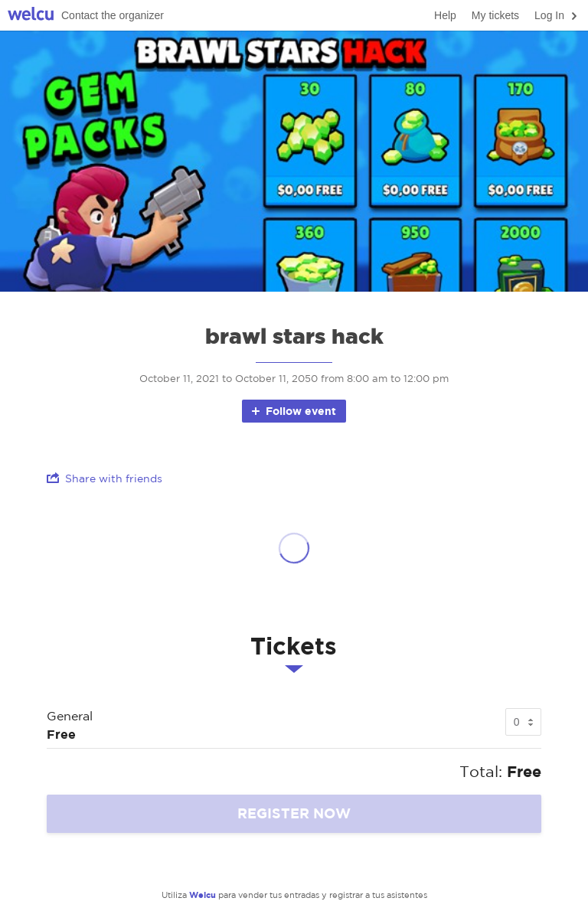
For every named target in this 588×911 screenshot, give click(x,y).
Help (445, 15)
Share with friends (105, 478)
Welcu (31, 16)
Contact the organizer (113, 15)
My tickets (495, 15)
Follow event (293, 411)
